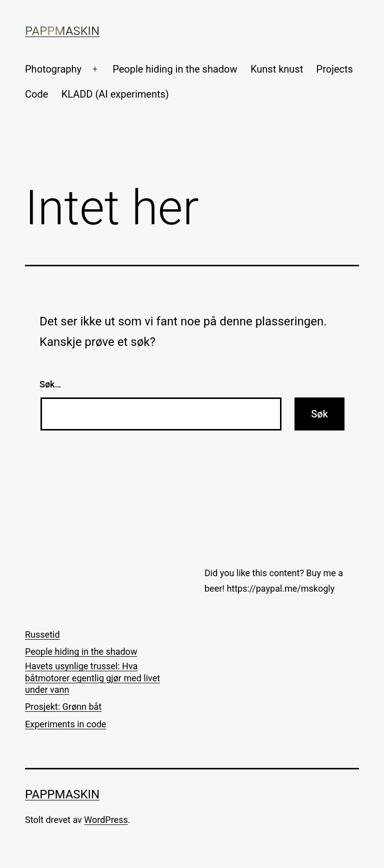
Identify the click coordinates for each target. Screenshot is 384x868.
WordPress (106, 820)
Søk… (50, 384)
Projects (335, 69)
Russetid (42, 634)
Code (36, 94)
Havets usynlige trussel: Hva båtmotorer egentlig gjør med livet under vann (92, 678)
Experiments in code (65, 724)
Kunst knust (277, 69)
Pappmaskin (62, 31)
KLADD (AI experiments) (115, 94)
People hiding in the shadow (175, 69)
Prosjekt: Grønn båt (63, 707)
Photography (53, 69)
